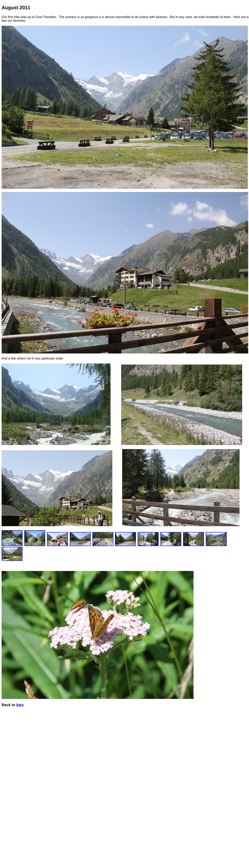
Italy (20, 705)
